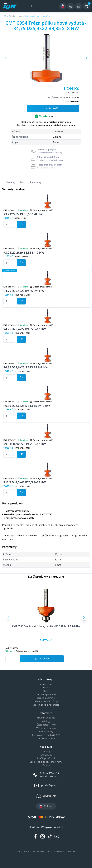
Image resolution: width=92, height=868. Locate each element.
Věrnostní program (46, 728)
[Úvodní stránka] (5, 16)
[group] (46, 69)
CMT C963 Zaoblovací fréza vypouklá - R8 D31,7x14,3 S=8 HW (46, 626)
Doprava (46, 688)
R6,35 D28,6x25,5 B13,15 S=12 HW (27, 406)
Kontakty (46, 751)
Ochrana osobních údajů (46, 701)
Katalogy (46, 721)
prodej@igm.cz (50, 785)
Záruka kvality (46, 732)
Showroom (46, 755)
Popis (23, 182)
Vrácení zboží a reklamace (46, 705)
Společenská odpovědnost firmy (46, 762)
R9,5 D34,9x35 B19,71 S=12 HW (25, 444)
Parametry (36, 182)
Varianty (11, 182)
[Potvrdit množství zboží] (21, 224)
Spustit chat (50, 796)
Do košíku (53, 109)
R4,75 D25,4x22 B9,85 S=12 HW (25, 329)
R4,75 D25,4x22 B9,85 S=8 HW (24, 291)
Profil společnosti (46, 758)
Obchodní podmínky (46, 695)
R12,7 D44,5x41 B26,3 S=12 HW (25, 482)
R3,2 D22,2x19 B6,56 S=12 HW (24, 253)
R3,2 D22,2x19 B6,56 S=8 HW (23, 214)
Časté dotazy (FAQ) (46, 725)
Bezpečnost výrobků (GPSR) (46, 735)
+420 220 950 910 (49, 773)
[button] (5, 58)
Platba (46, 691)
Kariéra (46, 765)
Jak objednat (46, 684)
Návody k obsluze (46, 718)
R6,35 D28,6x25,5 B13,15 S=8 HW (26, 367)
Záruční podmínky (46, 698)
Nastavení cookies (46, 739)
